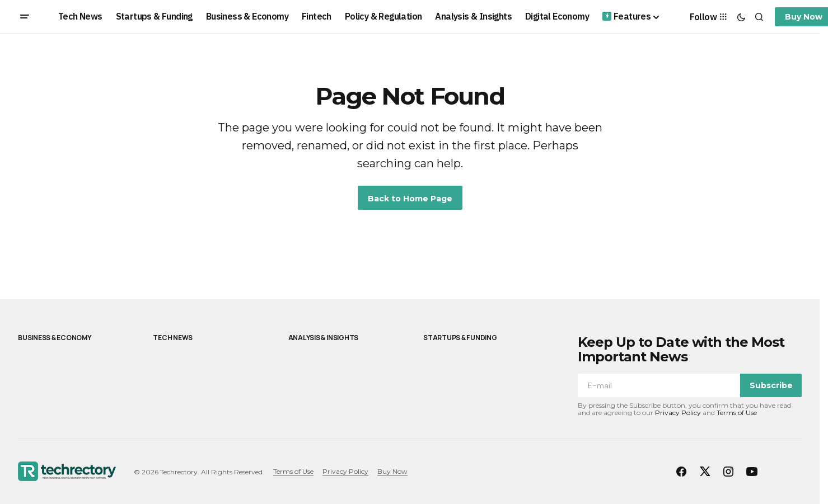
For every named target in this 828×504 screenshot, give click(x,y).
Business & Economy (55, 338)
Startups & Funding (460, 338)
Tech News (173, 338)
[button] (25, 17)
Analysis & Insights (323, 338)
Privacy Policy (678, 413)
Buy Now (392, 471)
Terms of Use (737, 413)
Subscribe (771, 385)
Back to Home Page (410, 199)
